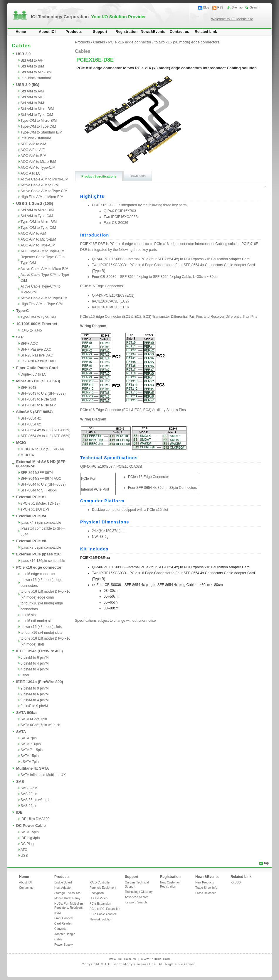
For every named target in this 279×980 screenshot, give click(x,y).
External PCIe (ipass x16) (39, 554)
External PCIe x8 (31, 541)
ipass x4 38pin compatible (41, 523)
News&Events (153, 32)
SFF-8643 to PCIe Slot (38, 399)
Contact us (179, 32)
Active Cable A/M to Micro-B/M (44, 179)
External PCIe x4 (31, 516)
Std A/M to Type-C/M (37, 115)
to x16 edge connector (38, 574)
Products (74, 32)
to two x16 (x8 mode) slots (41, 627)
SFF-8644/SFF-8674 (37, 473)
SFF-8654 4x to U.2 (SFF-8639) (45, 430)
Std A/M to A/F (32, 60)
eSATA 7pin (30, 762)
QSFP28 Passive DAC (38, 361)
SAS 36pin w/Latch (35, 800)
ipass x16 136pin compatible (43, 561)
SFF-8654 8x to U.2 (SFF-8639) (45, 436)
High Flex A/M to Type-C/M (42, 304)
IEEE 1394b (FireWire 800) (40, 682)
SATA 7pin (29, 738)
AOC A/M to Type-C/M (38, 168)
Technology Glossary (139, 892)
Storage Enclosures (67, 893)
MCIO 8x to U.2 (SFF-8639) (42, 449)
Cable (58, 939)
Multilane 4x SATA (32, 768)
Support (100, 32)
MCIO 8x (27, 455)
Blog (206, 7)
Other (25, 675)
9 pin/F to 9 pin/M (34, 706)
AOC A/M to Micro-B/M (38, 162)
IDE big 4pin (30, 838)
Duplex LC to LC (33, 374)
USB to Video (99, 898)
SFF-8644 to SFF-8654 (39, 490)
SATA (21, 732)
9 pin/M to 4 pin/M (35, 700)
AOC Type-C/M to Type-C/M (43, 251)
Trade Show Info (206, 888)
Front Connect (64, 918)
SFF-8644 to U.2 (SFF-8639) (43, 484)
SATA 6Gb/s (27, 713)
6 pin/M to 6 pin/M (35, 658)
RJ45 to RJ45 (31, 330)
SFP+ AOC (29, 344)
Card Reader (63, 924)
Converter (61, 929)
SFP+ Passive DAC (36, 349)
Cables (99, 42)
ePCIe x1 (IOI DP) (35, 509)
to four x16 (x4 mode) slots (41, 633)
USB (24, 856)
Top (266, 863)
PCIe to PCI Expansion (105, 909)
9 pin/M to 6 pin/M (35, 694)
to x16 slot (29, 615)
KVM (58, 913)
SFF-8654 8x (31, 424)
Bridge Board (63, 882)
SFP (20, 337)
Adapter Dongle (65, 934)
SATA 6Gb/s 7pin (34, 719)
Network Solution (101, 919)
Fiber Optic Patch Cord (37, 368)
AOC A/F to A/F (33, 150)
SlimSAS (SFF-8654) (34, 412)
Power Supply (64, 945)
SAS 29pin (29, 794)
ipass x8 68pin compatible (41, 548)
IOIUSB (236, 882)
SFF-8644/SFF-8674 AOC (41, 479)
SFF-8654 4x (31, 418)
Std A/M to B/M (32, 66)
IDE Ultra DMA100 (35, 819)
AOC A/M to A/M (33, 144)
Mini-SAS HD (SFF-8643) (38, 381)
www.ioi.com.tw (123, 959)
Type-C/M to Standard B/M (41, 132)
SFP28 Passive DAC (37, 355)
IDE (19, 812)
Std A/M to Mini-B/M (36, 72)
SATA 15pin (30, 756)
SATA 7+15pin (32, 750)
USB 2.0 (23, 54)
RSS (220, 7)
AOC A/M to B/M (33, 156)
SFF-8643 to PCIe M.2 (38, 405)
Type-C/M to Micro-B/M (39, 121)
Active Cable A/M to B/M (40, 185)
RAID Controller (100, 882)
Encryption (97, 893)
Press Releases (206, 893)
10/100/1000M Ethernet (37, 324)
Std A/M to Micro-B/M (37, 109)
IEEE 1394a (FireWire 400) (40, 651)
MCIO (21, 443)
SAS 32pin (29, 788)
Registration (127, 32)
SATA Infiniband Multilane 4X (43, 775)
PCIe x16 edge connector (39, 567)
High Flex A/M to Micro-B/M (42, 197)
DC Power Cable (31, 826)
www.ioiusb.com (156, 959)
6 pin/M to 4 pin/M (35, 663)
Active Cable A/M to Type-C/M (44, 191)
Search (255, 7)
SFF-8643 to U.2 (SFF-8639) (43, 393)
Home (21, 32)
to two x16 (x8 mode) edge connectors (187, 42)
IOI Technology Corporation (88, 17)
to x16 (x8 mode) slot (37, 621)
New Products (205, 882)
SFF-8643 (28, 388)
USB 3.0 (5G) (28, 85)
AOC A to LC (31, 173)
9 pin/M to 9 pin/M (35, 688)
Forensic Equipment (103, 888)
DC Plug (27, 844)
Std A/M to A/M (32, 91)
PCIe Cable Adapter (103, 914)
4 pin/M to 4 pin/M (35, 669)
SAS (20, 782)
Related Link (206, 32)
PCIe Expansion (100, 904)
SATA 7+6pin (31, 744)
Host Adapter (63, 888)
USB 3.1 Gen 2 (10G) (35, 203)
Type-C (22, 311)
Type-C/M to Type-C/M (38, 126)
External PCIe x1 (31, 497)
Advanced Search (137, 897)
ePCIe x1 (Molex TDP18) (40, 503)
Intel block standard (36, 78)
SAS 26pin (29, 806)
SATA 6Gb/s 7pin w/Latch (40, 725)
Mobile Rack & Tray (67, 898)
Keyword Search (136, 902)
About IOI (47, 32)
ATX (24, 850)
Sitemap (237, 7)
